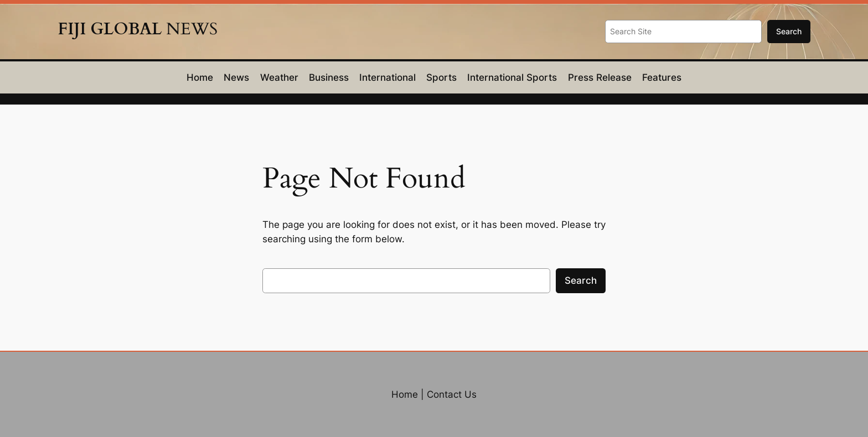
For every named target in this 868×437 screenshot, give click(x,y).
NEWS (138, 29)
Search (789, 31)
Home (405, 394)
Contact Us (452, 394)
